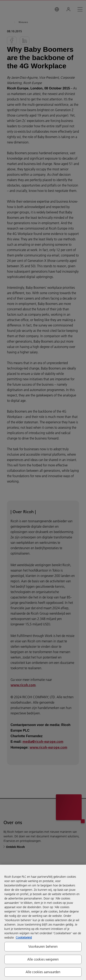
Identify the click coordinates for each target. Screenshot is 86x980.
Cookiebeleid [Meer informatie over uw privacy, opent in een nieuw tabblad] (24, 938)
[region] (43, 922)
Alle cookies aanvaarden (43, 972)
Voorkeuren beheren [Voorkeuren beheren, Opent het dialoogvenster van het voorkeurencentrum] (43, 946)
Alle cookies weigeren (43, 959)
